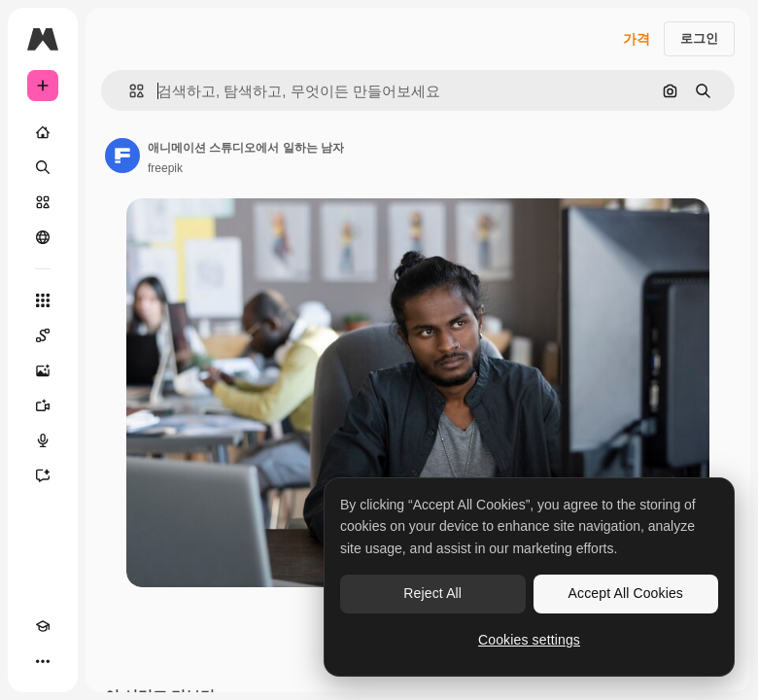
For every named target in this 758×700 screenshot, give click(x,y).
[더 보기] (43, 661)
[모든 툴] (43, 300)
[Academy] (43, 626)
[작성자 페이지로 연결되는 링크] (122, 156)
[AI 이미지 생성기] (43, 370)
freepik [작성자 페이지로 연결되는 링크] (165, 168)
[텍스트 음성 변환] (43, 440)
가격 (637, 39)
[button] (129, 91)
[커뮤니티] (43, 237)
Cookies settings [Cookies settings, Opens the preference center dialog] (529, 640)
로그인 (699, 38)
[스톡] (43, 202)
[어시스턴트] (43, 475)
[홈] (43, 132)
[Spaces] (43, 335)
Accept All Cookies (626, 593)
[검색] (43, 167)
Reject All (432, 593)
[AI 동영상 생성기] (43, 405)
